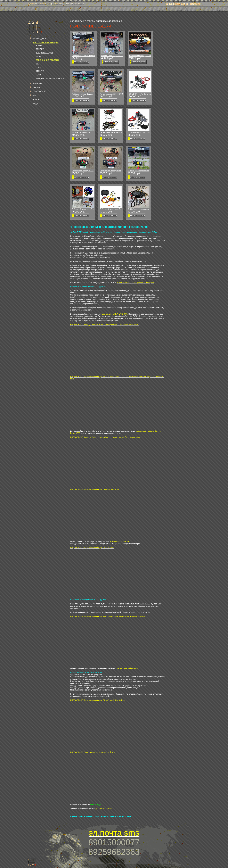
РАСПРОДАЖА (39, 38)
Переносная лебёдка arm (111, 121)
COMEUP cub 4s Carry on (140, 83)
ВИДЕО (36, 103)
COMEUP (40, 49)
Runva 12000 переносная (112, 44)
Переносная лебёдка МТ (111, 160)
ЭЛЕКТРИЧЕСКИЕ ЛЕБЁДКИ (83, 21)
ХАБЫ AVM (38, 83)
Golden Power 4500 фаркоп (84, 44)
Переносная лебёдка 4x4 (83, 160)
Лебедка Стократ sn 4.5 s (111, 198)
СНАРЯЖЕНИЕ (39, 91)
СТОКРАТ (40, 71)
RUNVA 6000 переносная (139, 198)
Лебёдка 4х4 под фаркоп (83, 83)
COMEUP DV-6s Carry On (139, 121)
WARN (38, 56)
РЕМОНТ (37, 99)
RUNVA (39, 45)
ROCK (38, 75)
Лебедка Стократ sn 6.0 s (83, 198)
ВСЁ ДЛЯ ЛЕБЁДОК (44, 53)
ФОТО (35, 95)
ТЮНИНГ (37, 87)
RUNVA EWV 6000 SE (83, 121)
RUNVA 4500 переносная (139, 160)
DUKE (38, 67)
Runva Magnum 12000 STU (111, 83)
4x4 (37, 64)
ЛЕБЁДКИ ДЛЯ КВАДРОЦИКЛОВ (50, 78)
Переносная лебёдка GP (140, 44)
